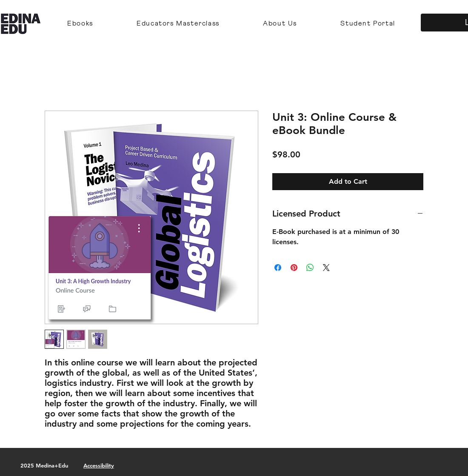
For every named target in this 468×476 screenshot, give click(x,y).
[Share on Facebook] (278, 268)
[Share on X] (326, 268)
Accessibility (99, 465)
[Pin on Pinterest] (294, 268)
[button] (80, 24)
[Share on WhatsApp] (310, 268)
